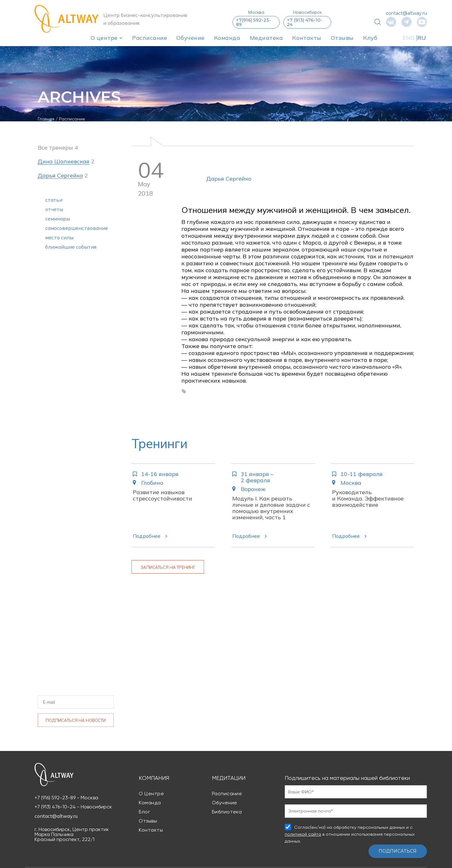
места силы (59, 237)
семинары (58, 219)
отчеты (54, 209)
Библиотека (227, 812)
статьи (54, 200)
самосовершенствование (77, 228)
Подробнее (147, 536)
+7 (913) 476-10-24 (305, 22)
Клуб (370, 38)
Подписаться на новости (76, 720)
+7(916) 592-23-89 (253, 22)
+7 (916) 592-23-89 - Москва (66, 798)
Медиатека (266, 38)
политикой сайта (303, 834)
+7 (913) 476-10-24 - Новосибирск (73, 807)
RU (422, 38)
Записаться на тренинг (168, 567)
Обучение (190, 38)
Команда (227, 38)
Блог (144, 812)
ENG (409, 38)
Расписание (150, 38)
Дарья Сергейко (229, 179)
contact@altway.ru (406, 13)
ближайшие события (71, 247)
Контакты (307, 38)
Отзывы (342, 38)
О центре (104, 38)
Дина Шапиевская (64, 162)
